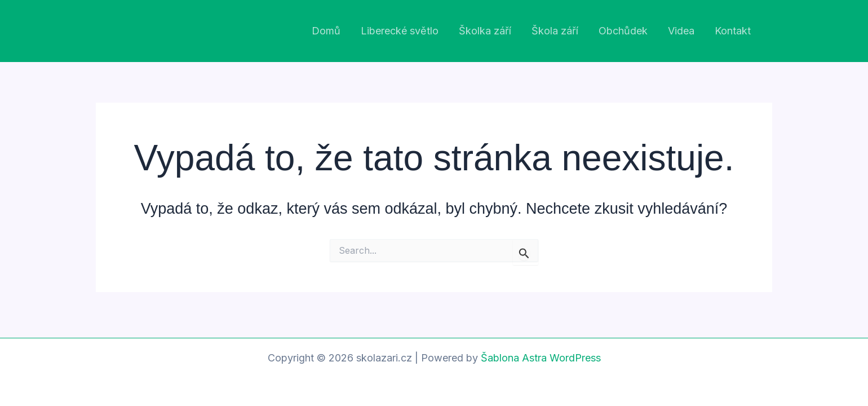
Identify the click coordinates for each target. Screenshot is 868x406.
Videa (681, 31)
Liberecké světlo (400, 31)
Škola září (555, 31)
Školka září (485, 31)
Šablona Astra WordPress (541, 358)
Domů (326, 31)
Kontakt (733, 31)
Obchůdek (623, 31)
